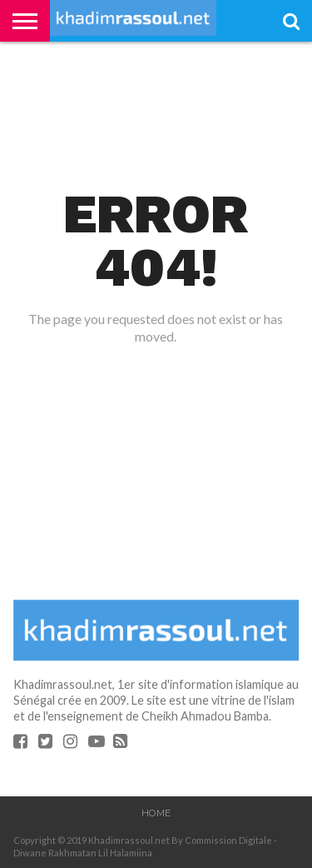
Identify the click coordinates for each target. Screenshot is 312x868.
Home (156, 813)
